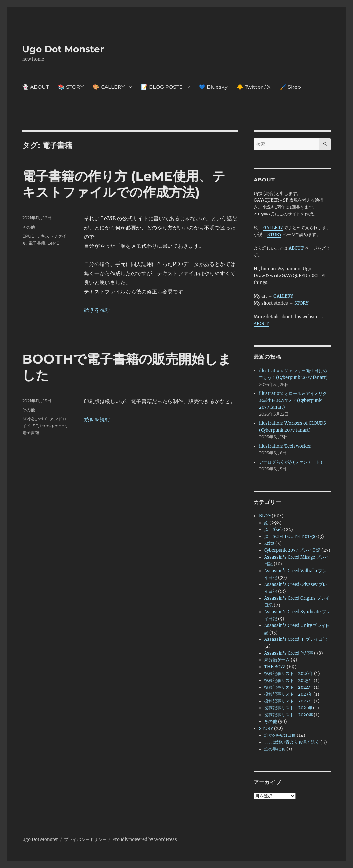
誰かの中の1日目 (280, 735)
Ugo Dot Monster (63, 49)
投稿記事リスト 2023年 (288, 694)
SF (35, 426)
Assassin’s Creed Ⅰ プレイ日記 (296, 639)
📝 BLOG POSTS (162, 87)
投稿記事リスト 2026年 (289, 674)
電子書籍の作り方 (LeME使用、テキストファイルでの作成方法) (124, 184)
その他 (29, 227)
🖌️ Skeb (290, 87)
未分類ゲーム (277, 660)
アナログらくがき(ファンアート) (291, 462)
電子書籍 (37, 243)
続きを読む (97, 310)
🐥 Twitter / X (254, 87)
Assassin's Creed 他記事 (289, 653)
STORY (274, 235)
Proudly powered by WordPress (145, 839)
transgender (53, 426)
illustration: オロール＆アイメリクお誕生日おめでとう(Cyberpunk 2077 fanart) (293, 400)
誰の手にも (275, 749)
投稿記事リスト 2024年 (289, 687)
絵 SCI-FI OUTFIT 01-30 (290, 537)
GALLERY (273, 228)
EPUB (28, 236)
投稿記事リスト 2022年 (289, 701)
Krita (269, 543)
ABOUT (296, 248)
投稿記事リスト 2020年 (289, 715)
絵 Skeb (273, 530)
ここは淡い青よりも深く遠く (292, 742)
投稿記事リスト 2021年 (288, 708)
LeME (53, 243)
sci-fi (43, 419)
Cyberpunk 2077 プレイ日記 (292, 550)
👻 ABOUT (36, 87)
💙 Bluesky (213, 87)
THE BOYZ (275, 667)
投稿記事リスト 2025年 (289, 680)
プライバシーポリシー (85, 839)
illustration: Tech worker (285, 446)
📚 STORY (71, 87)
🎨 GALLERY (109, 87)
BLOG (265, 516)
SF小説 (29, 419)
